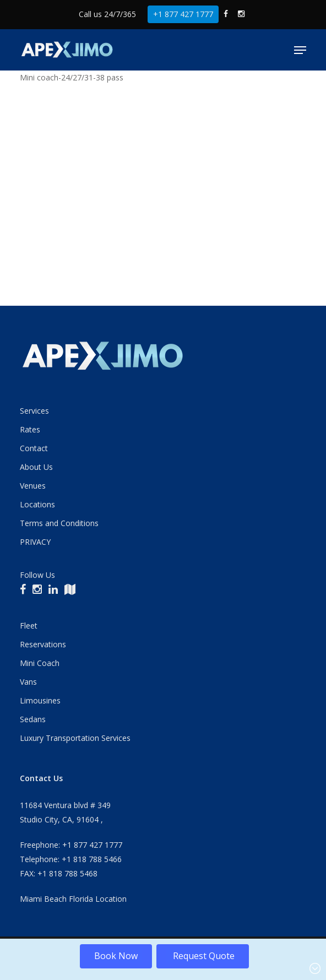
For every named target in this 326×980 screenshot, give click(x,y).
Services (34, 411)
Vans (28, 682)
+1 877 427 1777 (183, 14)
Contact (34, 448)
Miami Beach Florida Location (73, 899)
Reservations (43, 644)
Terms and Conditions (59, 523)
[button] (300, 50)
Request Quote (203, 956)
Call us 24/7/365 (107, 14)
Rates (30, 429)
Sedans (33, 719)
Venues (33, 486)
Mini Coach (40, 663)
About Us (36, 467)
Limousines (40, 700)
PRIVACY (35, 542)
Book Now (116, 956)
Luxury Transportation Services (75, 738)
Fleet (29, 626)
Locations (37, 504)
